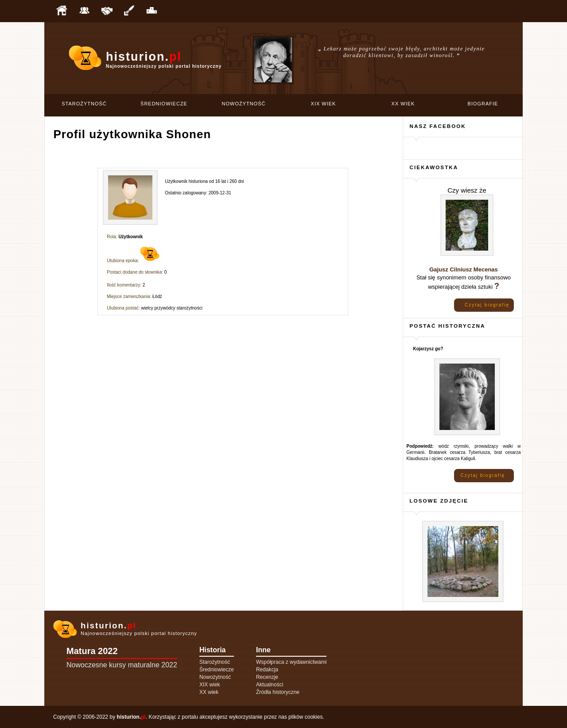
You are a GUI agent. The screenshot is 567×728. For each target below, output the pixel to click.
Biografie (483, 104)
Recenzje (267, 677)
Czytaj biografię (487, 305)
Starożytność (84, 104)
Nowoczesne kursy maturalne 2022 (122, 665)
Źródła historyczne (278, 692)
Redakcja (267, 670)
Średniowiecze (164, 104)
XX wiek (403, 104)
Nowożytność (244, 104)
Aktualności (270, 685)
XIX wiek (324, 104)
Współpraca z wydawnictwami (291, 662)
